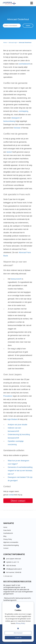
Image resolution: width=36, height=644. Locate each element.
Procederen (8, 396)
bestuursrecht (16, 279)
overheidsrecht (24, 64)
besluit (9, 152)
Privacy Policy (21, 623)
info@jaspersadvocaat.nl (14, 569)
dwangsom (16, 118)
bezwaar (17, 128)
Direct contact (18, 501)
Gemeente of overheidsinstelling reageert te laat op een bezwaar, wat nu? (20, 471)
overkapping (23, 111)
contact (11, 495)
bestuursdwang (9, 121)
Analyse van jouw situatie (17, 425)
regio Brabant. (13, 419)
